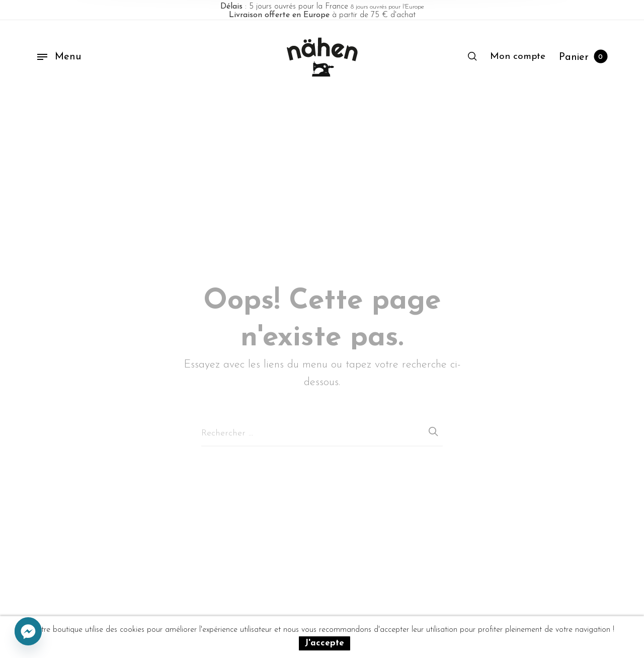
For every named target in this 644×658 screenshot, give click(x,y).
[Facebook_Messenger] (28, 632)
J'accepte (325, 643)
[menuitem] (518, 57)
